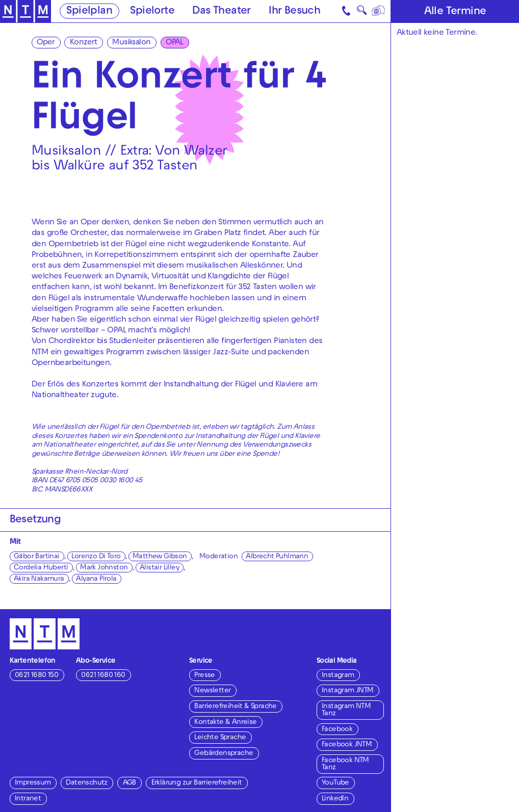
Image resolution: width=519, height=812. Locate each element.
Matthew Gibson (160, 557)
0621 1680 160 (103, 676)
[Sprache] (379, 11)
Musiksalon (131, 43)
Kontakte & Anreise (225, 723)
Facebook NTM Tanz (345, 764)
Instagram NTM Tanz (346, 710)
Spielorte (152, 12)
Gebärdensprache (224, 754)
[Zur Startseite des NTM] (25, 11)
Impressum (33, 783)
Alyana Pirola (96, 579)
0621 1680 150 (36, 676)
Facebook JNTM (347, 745)
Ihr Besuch (294, 12)
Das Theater (221, 12)
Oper (46, 43)
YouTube (335, 783)
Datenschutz (86, 783)
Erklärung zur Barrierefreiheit (197, 783)
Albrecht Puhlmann (277, 557)
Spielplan (89, 12)
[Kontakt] (347, 11)
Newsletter (212, 691)
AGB (129, 783)
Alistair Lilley (159, 568)
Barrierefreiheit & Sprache (235, 707)
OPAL (175, 43)
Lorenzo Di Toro (96, 557)
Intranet (28, 799)
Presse (204, 676)
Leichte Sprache (220, 738)
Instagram (338, 676)
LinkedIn (335, 799)
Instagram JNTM (348, 691)
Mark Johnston (104, 568)
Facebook (337, 730)
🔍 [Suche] (362, 12)
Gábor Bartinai (37, 557)
